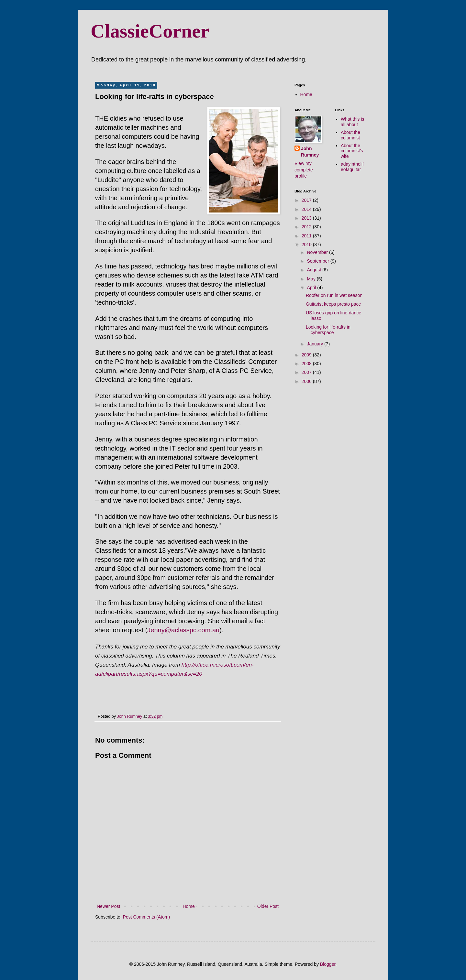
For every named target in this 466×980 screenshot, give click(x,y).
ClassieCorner (150, 31)
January (316, 344)
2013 (307, 218)
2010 (307, 245)
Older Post (268, 906)
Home (189, 906)
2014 (307, 209)
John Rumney (310, 152)
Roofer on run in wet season (334, 295)
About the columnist (350, 135)
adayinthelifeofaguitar (352, 167)
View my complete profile (304, 170)
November (318, 252)
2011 (307, 236)
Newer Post (108, 906)
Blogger (328, 964)
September (318, 261)
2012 (307, 227)
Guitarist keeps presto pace (333, 304)
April (312, 288)
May (312, 279)
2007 (307, 372)
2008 (307, 364)
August (314, 270)
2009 (307, 355)
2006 (307, 381)
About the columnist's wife (352, 151)
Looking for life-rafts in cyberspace (328, 330)
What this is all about (352, 122)
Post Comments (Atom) (146, 917)
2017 (307, 200)
